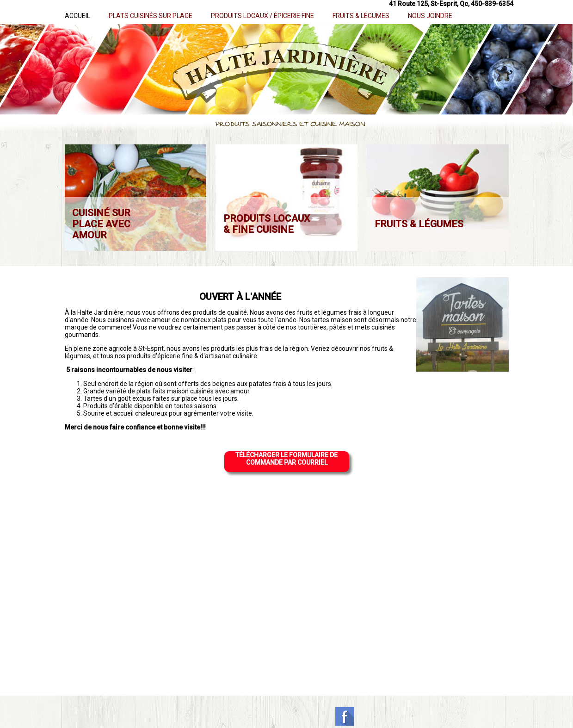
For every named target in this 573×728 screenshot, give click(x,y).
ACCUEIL (77, 16)
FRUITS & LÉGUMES (361, 16)
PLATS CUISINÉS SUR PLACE (151, 16)
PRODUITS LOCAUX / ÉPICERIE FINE (262, 16)
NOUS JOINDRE (430, 16)
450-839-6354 (492, 4)
